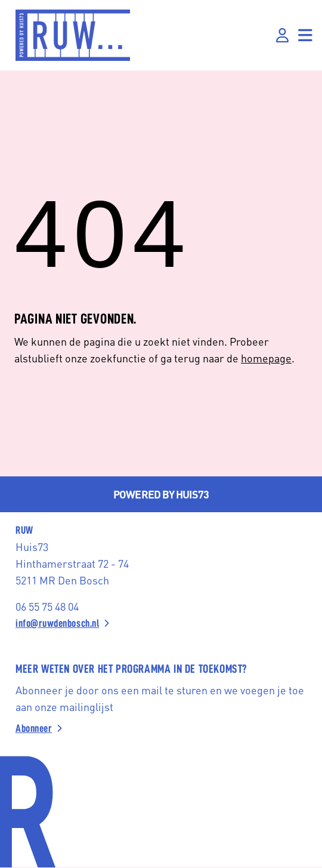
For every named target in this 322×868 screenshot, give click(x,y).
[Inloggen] (282, 36)
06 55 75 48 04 (47, 606)
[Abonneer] (161, 728)
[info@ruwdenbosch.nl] (161, 623)
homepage (266, 358)
